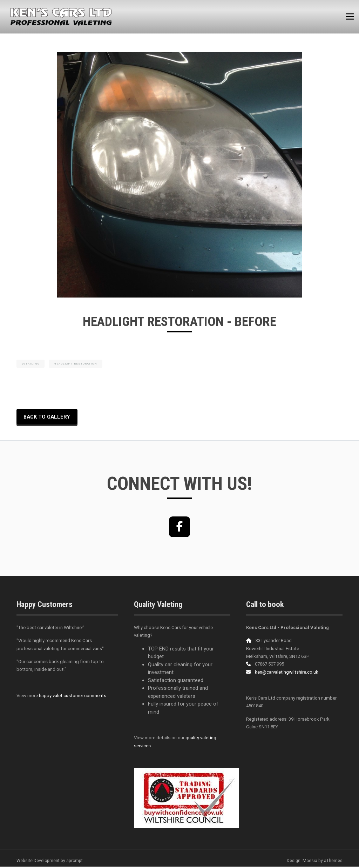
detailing (31, 364)
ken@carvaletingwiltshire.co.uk (287, 673)
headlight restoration (76, 364)
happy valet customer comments (73, 697)
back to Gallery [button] (48, 418)
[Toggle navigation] (350, 15)
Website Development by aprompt (50, 862)
